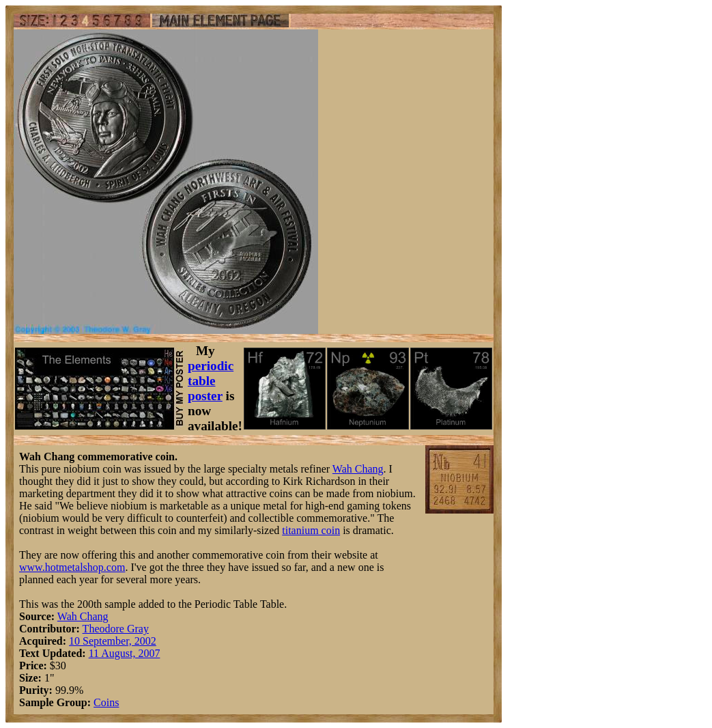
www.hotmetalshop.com (72, 567)
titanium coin (311, 530)
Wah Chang (358, 469)
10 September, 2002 (113, 641)
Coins (106, 702)
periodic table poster (211, 381)
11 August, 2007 (125, 653)
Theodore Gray (116, 629)
